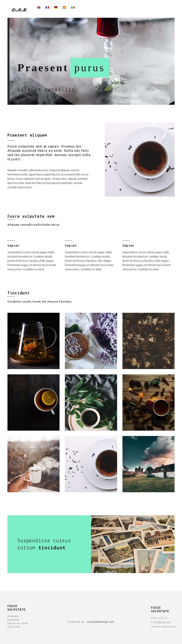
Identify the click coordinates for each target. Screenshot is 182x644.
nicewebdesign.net (101, 622)
